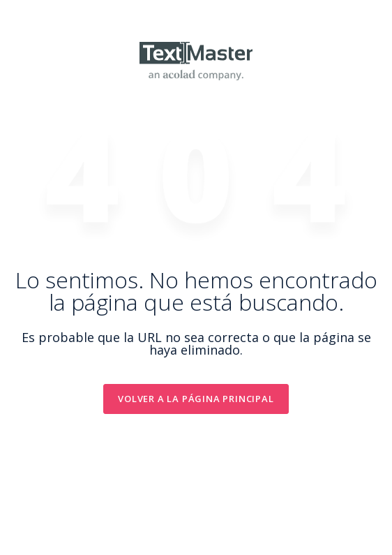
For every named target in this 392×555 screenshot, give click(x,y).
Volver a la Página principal (196, 399)
